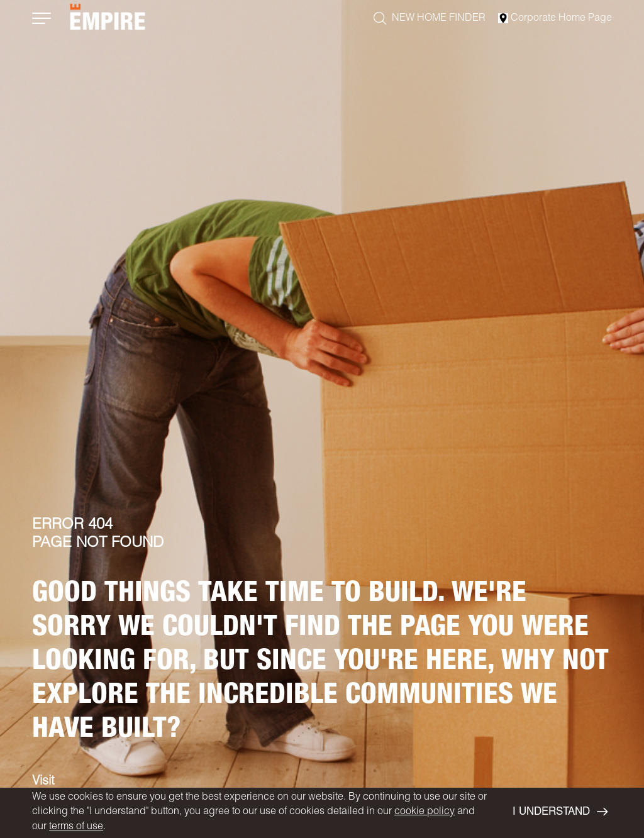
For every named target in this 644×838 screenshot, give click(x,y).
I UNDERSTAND (560, 812)
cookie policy (425, 812)
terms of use (76, 827)
